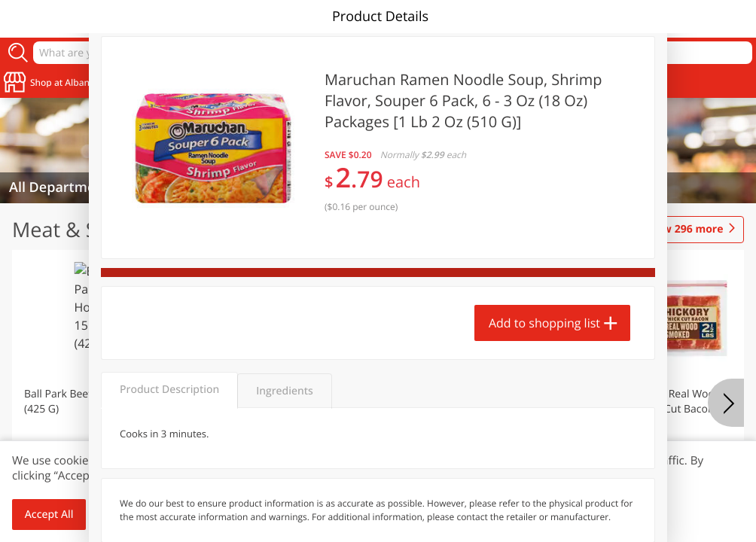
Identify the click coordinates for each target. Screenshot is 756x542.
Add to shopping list (544, 323)
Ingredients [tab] (284, 391)
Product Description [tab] (169, 390)
